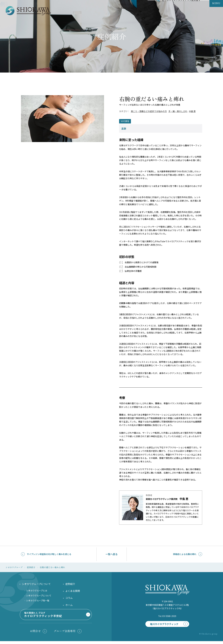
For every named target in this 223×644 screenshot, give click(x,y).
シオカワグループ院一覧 (38, 602)
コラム (69, 599)
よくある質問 (73, 592)
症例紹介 (70, 585)
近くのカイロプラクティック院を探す (181, 7)
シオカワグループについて (39, 597)
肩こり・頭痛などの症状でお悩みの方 (149, 111)
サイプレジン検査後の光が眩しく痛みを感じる (49, 554)
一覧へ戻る (112, 554)
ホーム (69, 606)
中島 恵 (192, 111)
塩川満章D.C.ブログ (55, 617)
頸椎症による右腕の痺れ (185, 554)
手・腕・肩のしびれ (178, 111)
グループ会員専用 (65, 633)
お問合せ (35, 633)
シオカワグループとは (37, 592)
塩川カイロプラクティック (162, 623)
